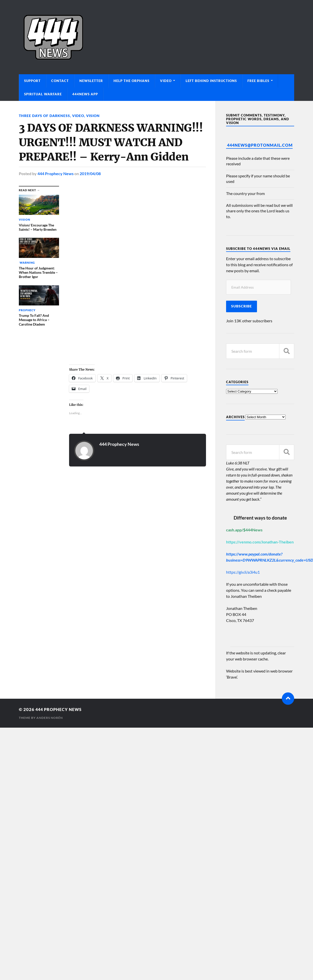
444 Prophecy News (56, 173)
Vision (93, 116)
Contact (60, 81)
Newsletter (91, 81)
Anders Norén (50, 718)
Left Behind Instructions (211, 81)
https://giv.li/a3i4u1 (243, 572)
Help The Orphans (132, 81)
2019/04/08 (90, 173)
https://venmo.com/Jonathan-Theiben (260, 542)
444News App (85, 94)
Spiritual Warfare (43, 94)
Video (166, 81)
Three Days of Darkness (44, 116)
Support (32, 81)
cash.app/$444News (244, 530)
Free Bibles (258, 81)
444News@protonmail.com (260, 145)
